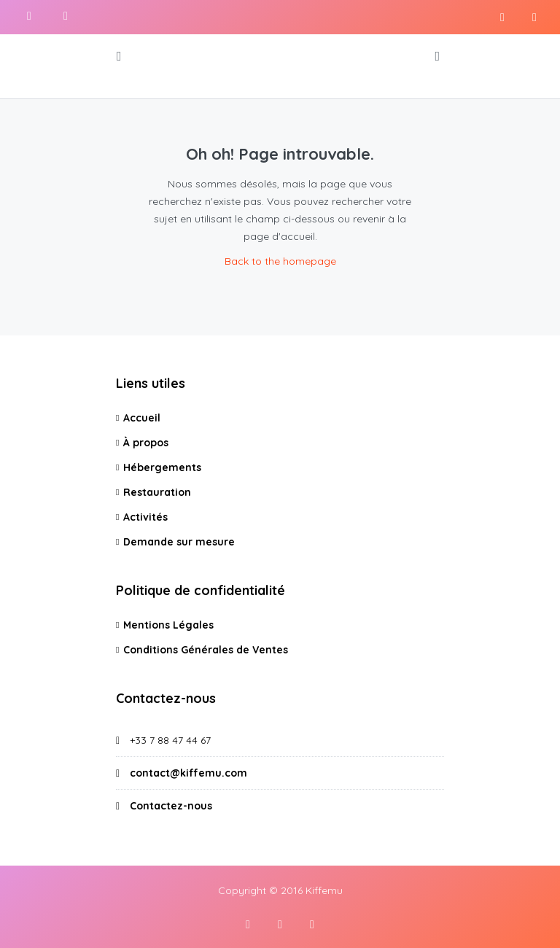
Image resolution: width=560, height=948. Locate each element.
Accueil (142, 418)
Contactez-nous (171, 806)
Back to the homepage (280, 261)
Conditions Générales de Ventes (206, 650)
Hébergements (162, 467)
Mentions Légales (168, 625)
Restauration (157, 492)
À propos (146, 443)
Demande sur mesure (179, 542)
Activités (145, 517)
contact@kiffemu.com (188, 773)
